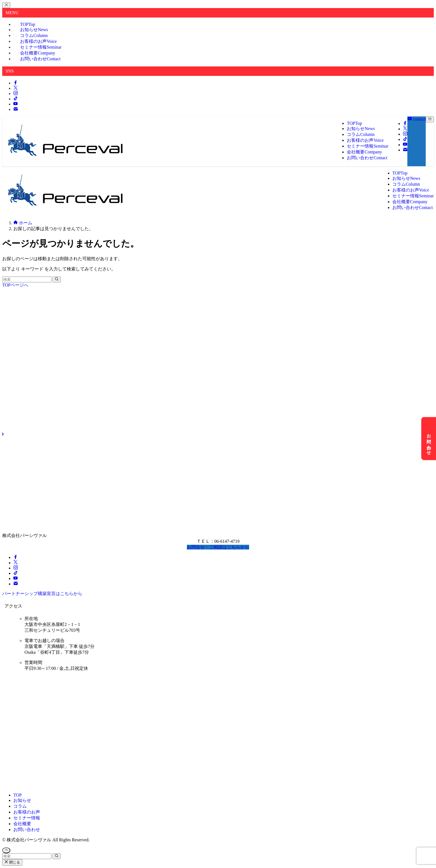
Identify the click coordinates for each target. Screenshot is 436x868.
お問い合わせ (40, 59)
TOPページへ (15, 285)
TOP (18, 795)
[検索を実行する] (57, 279)
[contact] (16, 109)
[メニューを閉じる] (6, 5)
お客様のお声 (27, 812)
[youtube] (16, 104)
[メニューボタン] (430, 119)
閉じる (12, 862)
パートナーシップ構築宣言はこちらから (42, 594)
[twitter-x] (16, 88)
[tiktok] (16, 99)
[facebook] (16, 83)
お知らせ (22, 800)
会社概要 (22, 824)
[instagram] (16, 94)
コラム (20, 806)
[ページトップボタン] (6, 850)
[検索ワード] (27, 279)
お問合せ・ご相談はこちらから (218, 547)
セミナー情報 (27, 818)
